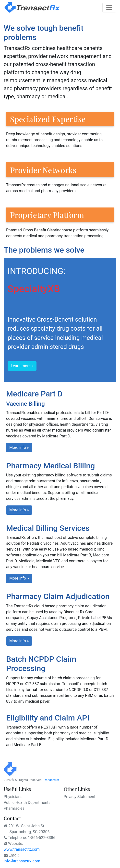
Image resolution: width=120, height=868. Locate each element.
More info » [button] (19, 448)
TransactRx (51, 780)
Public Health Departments (27, 803)
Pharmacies (14, 808)
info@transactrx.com (22, 861)
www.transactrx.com (22, 849)
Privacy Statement (79, 797)
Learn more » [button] (22, 366)
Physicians (13, 797)
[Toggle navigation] (109, 8)
